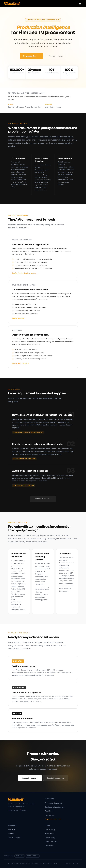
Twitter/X (75, 863)
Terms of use (50, 834)
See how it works (56, 56)
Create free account (56, 778)
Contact (11, 834)
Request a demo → (31, 56)
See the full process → (43, 499)
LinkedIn (68, 863)
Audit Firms (49, 811)
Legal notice (49, 845)
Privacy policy (50, 830)
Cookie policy (50, 838)
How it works (50, 815)
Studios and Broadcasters (55, 807)
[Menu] (80, 4)
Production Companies (54, 803)
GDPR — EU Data (51, 842)
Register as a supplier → (54, 819)
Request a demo (14, 838)
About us (12, 830)
